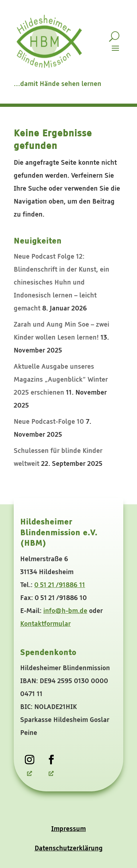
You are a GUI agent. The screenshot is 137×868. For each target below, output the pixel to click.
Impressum (68, 829)
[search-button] (114, 37)
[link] (30, 760)
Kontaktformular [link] (45, 624)
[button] (115, 47)
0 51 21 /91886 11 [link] (60, 585)
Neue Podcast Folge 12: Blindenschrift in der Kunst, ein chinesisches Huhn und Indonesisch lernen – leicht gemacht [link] (61, 283)
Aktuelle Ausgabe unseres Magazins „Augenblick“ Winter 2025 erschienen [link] (61, 380)
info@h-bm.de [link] (65, 611)
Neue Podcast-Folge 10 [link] (49, 422)
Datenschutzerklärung (69, 849)
